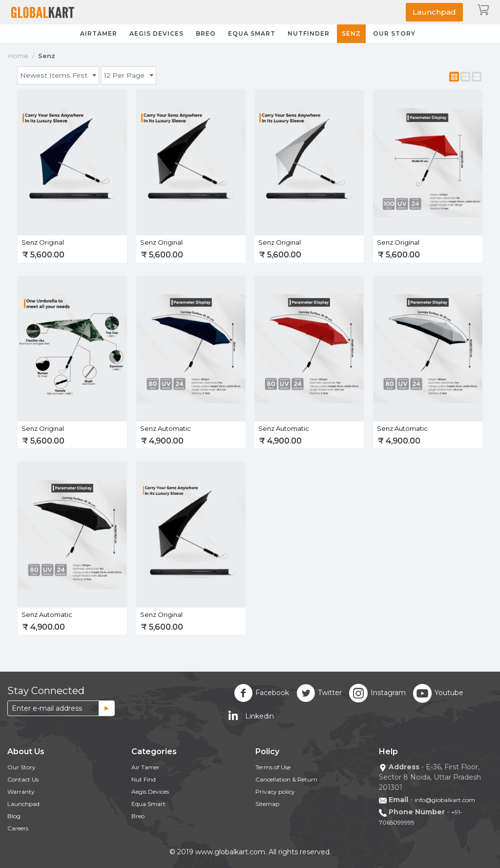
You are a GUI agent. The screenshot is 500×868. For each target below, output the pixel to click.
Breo (206, 33)
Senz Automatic (166, 428)
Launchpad (434, 12)
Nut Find (144, 779)
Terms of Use (273, 767)
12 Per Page (128, 76)
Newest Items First (57, 76)
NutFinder (309, 33)
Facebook (261, 693)
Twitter (319, 693)
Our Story (394, 33)
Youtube (438, 693)
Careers (18, 828)
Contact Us (23, 779)
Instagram (377, 693)
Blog (14, 816)
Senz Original (43, 242)
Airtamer (99, 33)
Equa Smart (252, 33)
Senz (351, 33)
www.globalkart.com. (231, 852)
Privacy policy (275, 792)
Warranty (21, 792)
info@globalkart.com (445, 800)
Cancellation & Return (286, 779)
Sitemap (267, 804)
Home (18, 56)
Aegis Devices (156, 33)
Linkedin (249, 717)
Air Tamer (146, 767)
